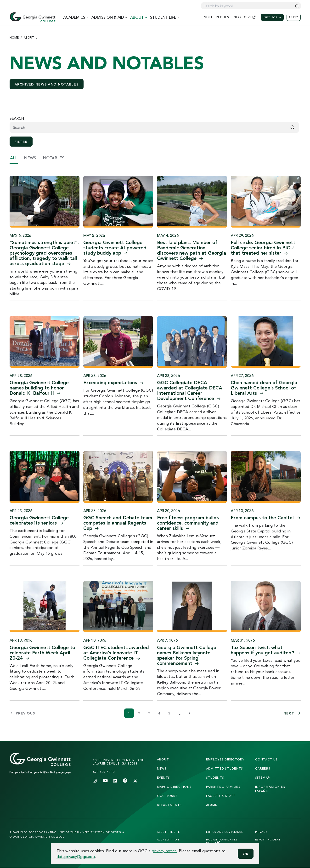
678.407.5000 (104, 772)
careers (263, 768)
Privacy (261, 832)
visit (209, 17)
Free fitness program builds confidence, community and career (188, 523)
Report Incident (268, 839)
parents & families (223, 787)
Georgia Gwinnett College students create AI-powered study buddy (115, 248)
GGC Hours (167, 796)
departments (169, 805)
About (29, 37)
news (30, 158)
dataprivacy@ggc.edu (76, 856)
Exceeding (113, 382)
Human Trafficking (222, 841)
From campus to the (265, 517)
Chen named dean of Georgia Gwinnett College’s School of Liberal (264, 388)
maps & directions (174, 787)
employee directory (225, 759)
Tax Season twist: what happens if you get (266, 650)
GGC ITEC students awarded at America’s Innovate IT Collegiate (116, 653)
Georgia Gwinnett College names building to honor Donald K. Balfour (39, 388)
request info (228, 17)
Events (164, 778)
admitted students (225, 768)
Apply (293, 17)
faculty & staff (221, 796)
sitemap (262, 778)
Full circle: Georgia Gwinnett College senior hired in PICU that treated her (263, 248)
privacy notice (164, 851)
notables (54, 158)
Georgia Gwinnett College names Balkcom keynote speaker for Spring (187, 655)
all (14, 158)
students (215, 778)
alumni (212, 805)
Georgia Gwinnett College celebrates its (39, 520)
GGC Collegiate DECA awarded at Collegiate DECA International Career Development (190, 390)
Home (14, 37)
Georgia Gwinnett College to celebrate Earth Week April (42, 653)
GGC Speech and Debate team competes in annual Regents (118, 523)
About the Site (169, 832)
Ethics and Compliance (225, 832)
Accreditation (168, 839)
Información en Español (270, 789)
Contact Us (266, 759)
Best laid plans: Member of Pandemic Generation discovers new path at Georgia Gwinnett (192, 250)
